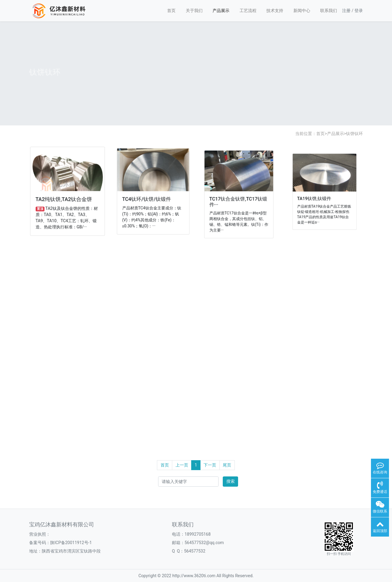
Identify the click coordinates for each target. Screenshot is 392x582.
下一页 (210, 465)
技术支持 (275, 11)
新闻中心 (302, 11)
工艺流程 (248, 11)
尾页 (227, 465)
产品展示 (221, 11)
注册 (346, 11)
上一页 (182, 465)
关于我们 (194, 11)
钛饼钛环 (354, 134)
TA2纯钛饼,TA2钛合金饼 (64, 199)
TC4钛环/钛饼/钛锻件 (147, 199)
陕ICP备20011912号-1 (71, 543)
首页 (171, 11)
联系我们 (329, 11)
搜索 (231, 481)
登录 (359, 11)
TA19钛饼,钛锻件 (316, 198)
